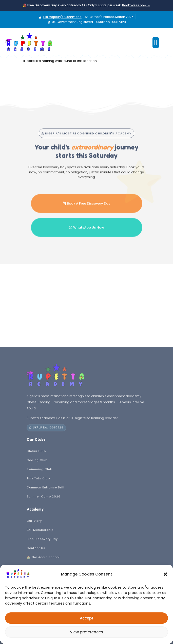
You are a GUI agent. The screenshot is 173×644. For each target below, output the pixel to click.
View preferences (86, 632)
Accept (87, 618)
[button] (165, 574)
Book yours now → (136, 5)
